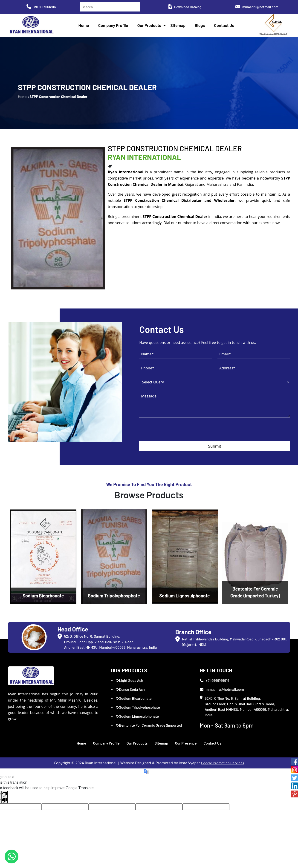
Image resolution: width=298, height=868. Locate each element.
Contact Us (224, 25)
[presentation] (174, 432)
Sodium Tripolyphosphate (138, 707)
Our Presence (186, 743)
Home (84, 25)
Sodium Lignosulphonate (137, 716)
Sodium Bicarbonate (133, 698)
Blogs (200, 25)
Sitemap (178, 25)
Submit (215, 446)
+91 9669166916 (41, 7)
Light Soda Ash (129, 680)
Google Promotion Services (223, 763)
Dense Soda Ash (130, 689)
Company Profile (113, 25)
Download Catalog (185, 7)
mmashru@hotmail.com (257, 7)
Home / (24, 96)
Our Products (149, 25)
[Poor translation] (4, 797)
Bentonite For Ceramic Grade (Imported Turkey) (149, 728)
